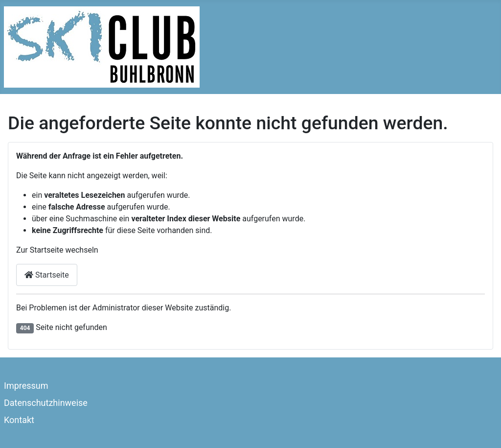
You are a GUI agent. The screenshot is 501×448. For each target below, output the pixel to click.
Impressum (26, 386)
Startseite (47, 275)
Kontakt (19, 420)
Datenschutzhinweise (46, 403)
